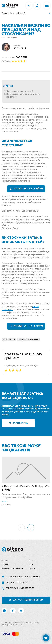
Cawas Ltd (18, 625)
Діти (5, 340)
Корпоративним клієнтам (12, 568)
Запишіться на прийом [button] (26, 189)
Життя (12, 340)
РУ (29, 6)
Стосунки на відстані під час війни (25, 488)
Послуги (5, 561)
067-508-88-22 (13, 588)
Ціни (31, 564)
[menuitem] (12, 561)
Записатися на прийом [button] (26, 600)
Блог (31, 561)
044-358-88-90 (27, 588)
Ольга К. (21, 48)
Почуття (22, 340)
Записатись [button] (18, 423)
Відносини (34, 340)
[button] (47, 6)
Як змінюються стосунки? (20, 91)
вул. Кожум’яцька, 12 (16, 577)
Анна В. (5, 501)
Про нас (32, 568)
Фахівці (5, 564)
